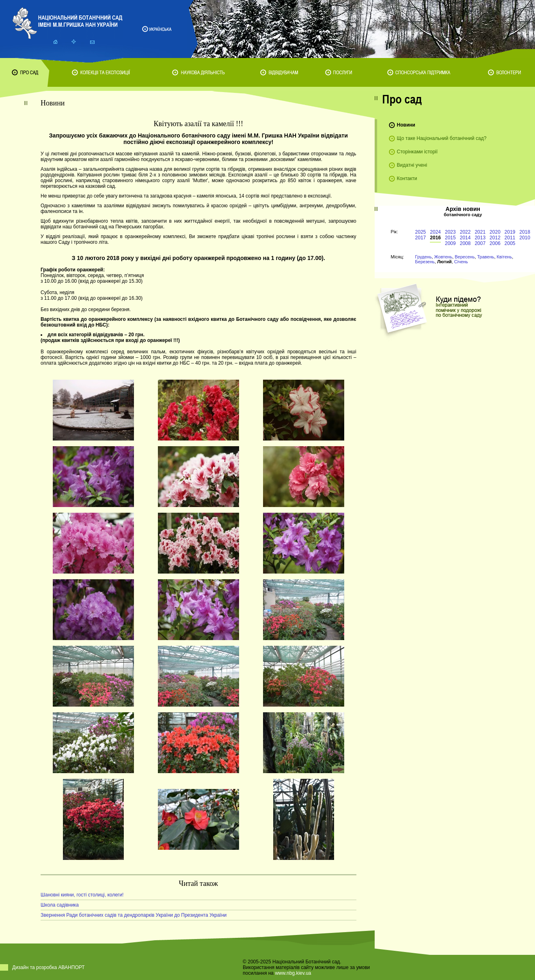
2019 (510, 232)
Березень (425, 262)
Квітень (505, 257)
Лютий (444, 262)
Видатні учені (412, 165)
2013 (480, 238)
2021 (480, 232)
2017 (421, 238)
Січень (461, 262)
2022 (465, 232)
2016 (435, 238)
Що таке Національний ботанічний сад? (442, 138)
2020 (495, 232)
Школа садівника (60, 905)
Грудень (424, 257)
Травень (486, 257)
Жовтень (443, 257)
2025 (421, 232)
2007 (480, 243)
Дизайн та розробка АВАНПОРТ (49, 967)
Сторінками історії (417, 152)
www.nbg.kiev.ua (293, 973)
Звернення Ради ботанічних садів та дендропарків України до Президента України (134, 915)
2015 (450, 238)
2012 (495, 238)
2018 (525, 232)
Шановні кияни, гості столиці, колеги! (82, 895)
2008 (465, 243)
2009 (450, 243)
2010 (525, 238)
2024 (435, 232)
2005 (510, 243)
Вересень (465, 257)
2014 (465, 238)
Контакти (407, 178)
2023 (450, 232)
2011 (510, 238)
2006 (495, 243)
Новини (406, 125)
